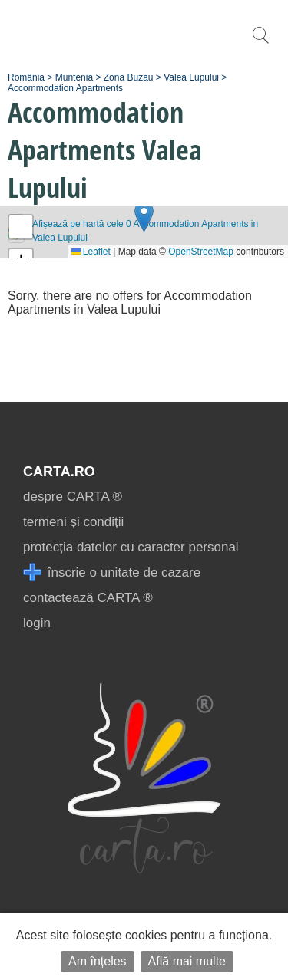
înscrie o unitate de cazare (112, 572)
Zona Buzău (129, 77)
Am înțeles (98, 961)
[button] (144, 217)
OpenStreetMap (201, 252)
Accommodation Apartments (65, 88)
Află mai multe (187, 961)
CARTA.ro (59, 472)
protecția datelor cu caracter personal (131, 547)
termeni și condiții (73, 522)
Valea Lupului (191, 77)
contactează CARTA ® (88, 598)
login (37, 623)
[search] (260, 43)
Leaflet (91, 252)
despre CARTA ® (73, 497)
